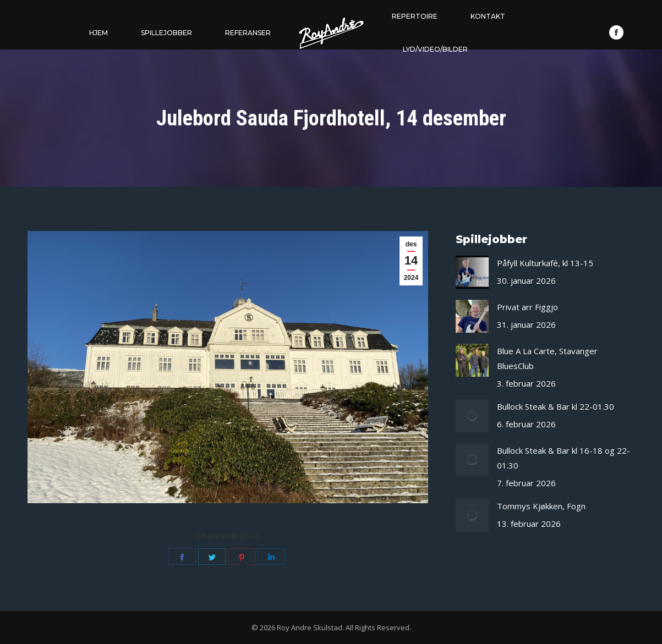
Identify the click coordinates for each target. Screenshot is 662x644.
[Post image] (472, 272)
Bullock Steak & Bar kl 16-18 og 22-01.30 (563, 458)
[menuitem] (99, 33)
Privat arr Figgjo (527, 307)
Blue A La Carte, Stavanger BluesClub (547, 358)
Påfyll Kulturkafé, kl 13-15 (545, 263)
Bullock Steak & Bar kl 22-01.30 (556, 406)
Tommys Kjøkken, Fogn (541, 506)
